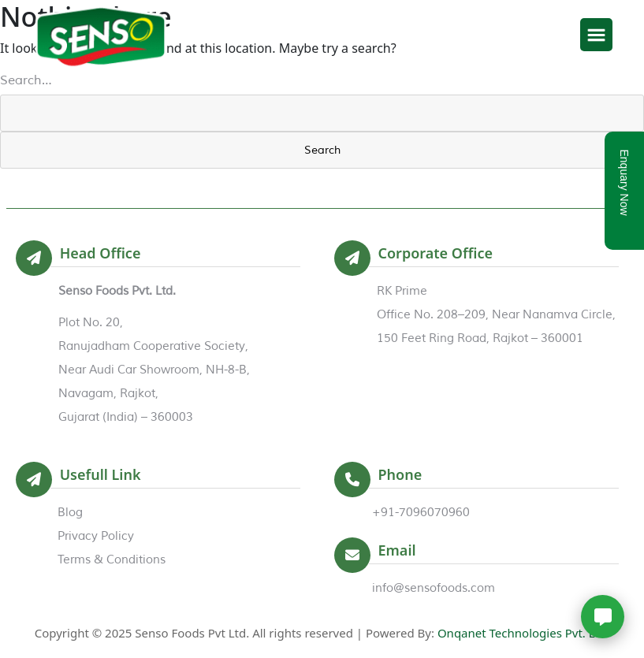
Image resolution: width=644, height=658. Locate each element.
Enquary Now (624, 183)
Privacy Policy (96, 536)
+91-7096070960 (421, 513)
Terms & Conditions (112, 560)
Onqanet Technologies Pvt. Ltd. (523, 633)
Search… (26, 80)
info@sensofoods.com (434, 588)
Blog (70, 513)
